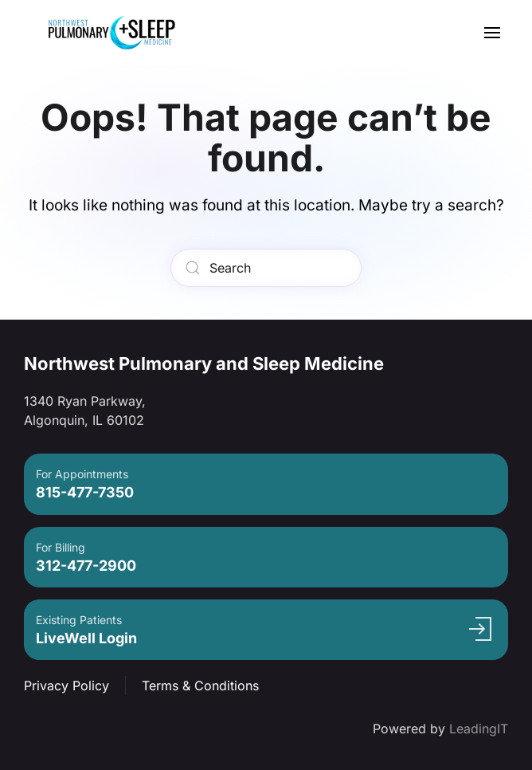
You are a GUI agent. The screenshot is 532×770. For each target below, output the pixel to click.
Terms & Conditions (200, 686)
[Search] (266, 268)
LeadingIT (479, 729)
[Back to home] (111, 33)
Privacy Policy (66, 686)
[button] (492, 33)
